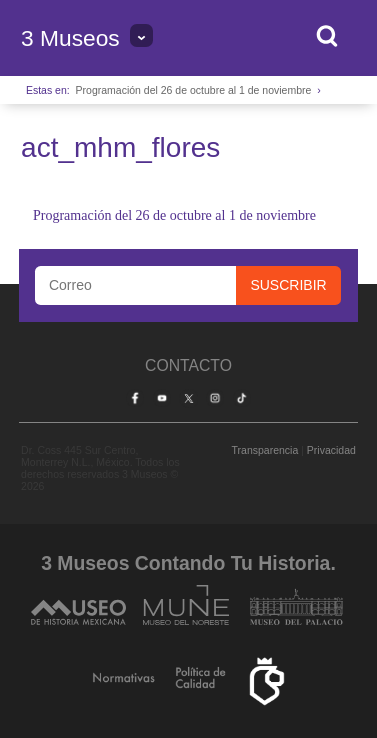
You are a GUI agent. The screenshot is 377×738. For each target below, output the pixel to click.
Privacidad (331, 450)
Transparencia (265, 450)
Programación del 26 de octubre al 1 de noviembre (194, 90)
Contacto (188, 365)
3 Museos (70, 38)
